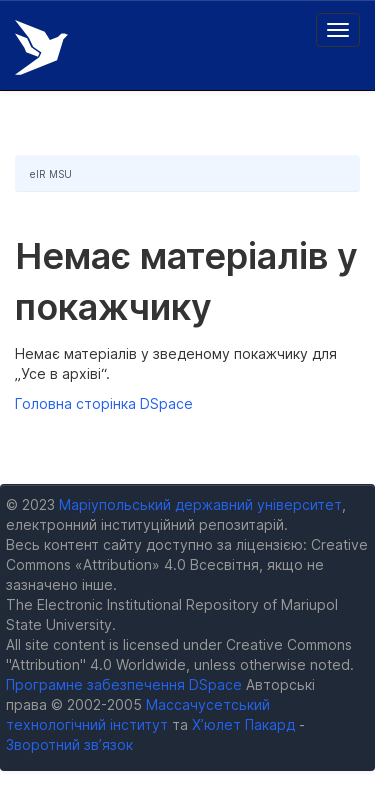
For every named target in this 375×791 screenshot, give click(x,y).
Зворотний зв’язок (69, 744)
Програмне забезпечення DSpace (124, 684)
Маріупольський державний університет (200, 504)
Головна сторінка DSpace (104, 403)
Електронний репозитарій (41, 47)
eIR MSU (51, 174)
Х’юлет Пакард (243, 724)
